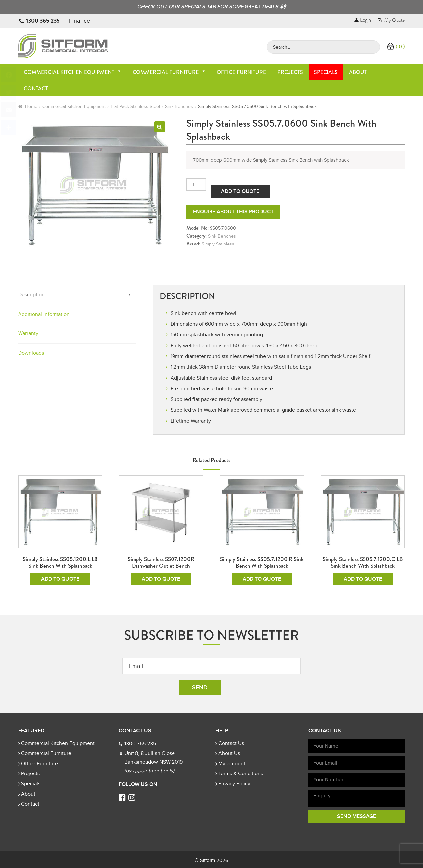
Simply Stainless (218, 244)
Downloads (31, 353)
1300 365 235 (43, 21)
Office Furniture (241, 72)
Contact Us (231, 743)
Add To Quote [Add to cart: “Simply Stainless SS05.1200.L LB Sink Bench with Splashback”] (60, 579)
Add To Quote (240, 191)
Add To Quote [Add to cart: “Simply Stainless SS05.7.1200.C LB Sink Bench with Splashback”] (363, 579)
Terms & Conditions (241, 774)
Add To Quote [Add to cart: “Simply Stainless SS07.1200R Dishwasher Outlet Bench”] (161, 579)
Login (363, 20)
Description (31, 295)
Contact (36, 88)
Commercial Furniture (169, 72)
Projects (290, 72)
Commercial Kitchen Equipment (73, 72)
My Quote (391, 20)
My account (232, 764)
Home (31, 107)
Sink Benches (179, 107)
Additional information (44, 314)
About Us (229, 753)
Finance (79, 21)
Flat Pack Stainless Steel (135, 107)
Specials (326, 72)
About (358, 72)
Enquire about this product (233, 212)
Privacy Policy (234, 784)
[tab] (77, 295)
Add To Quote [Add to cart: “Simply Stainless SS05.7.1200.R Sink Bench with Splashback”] (262, 579)
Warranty (28, 333)
